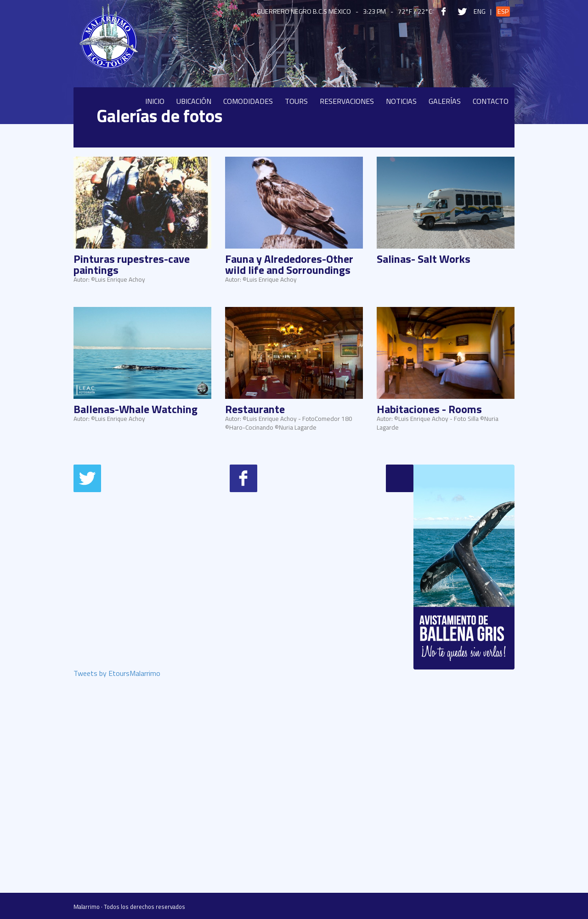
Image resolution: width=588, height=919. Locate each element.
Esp (503, 11)
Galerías (445, 101)
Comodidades (248, 101)
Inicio (155, 101)
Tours (296, 101)
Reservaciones (347, 101)
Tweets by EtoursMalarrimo (117, 674)
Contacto (491, 101)
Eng (480, 11)
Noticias (401, 101)
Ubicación (194, 101)
